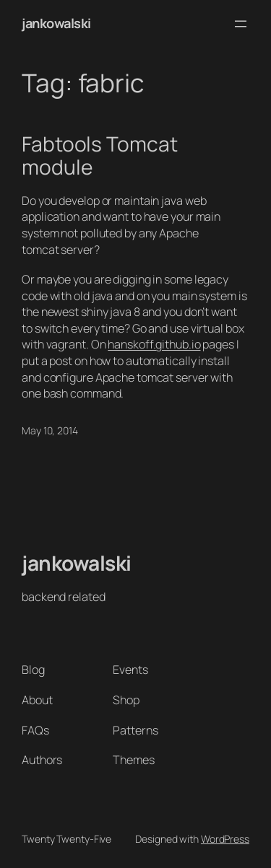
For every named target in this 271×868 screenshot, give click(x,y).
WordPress (225, 839)
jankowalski (56, 23)
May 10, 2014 (50, 430)
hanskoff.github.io (154, 344)
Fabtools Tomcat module (100, 155)
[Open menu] (241, 24)
